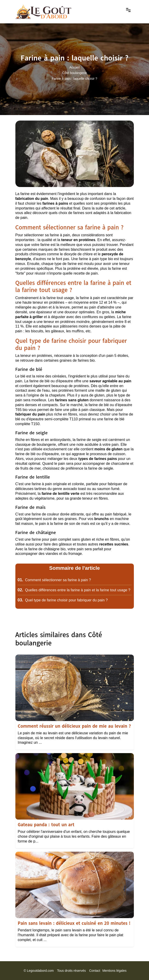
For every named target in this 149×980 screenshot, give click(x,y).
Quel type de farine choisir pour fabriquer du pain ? (63, 600)
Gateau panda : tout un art (46, 825)
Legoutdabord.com (40, 971)
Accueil (74, 67)
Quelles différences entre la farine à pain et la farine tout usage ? (74, 590)
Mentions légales (114, 971)
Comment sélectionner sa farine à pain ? (54, 580)
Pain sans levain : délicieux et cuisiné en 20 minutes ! (74, 923)
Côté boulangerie (74, 73)
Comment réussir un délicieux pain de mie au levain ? (74, 726)
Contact (95, 971)
